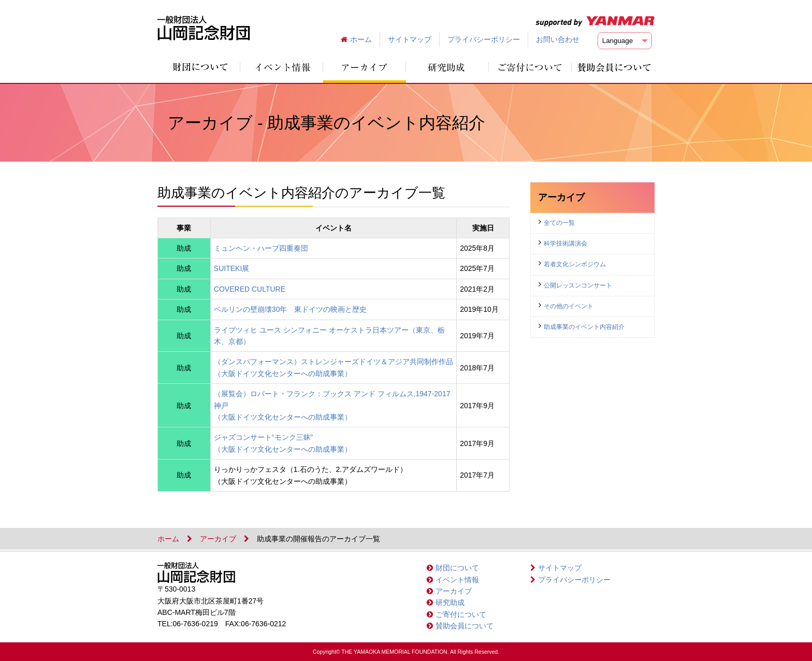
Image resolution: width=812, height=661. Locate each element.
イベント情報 (457, 580)
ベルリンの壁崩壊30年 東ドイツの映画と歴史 (291, 309)
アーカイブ (218, 539)
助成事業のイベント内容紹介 (584, 327)
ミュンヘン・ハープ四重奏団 (261, 248)
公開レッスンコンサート (578, 285)
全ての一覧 (559, 223)
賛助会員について (465, 626)
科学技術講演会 (565, 243)
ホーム (361, 39)
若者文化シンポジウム (575, 264)
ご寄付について (461, 614)
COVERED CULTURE (250, 289)
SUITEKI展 (231, 268)
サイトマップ (410, 39)
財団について (457, 568)
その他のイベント (569, 306)
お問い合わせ (558, 39)
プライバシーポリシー (484, 39)
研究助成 (450, 602)
